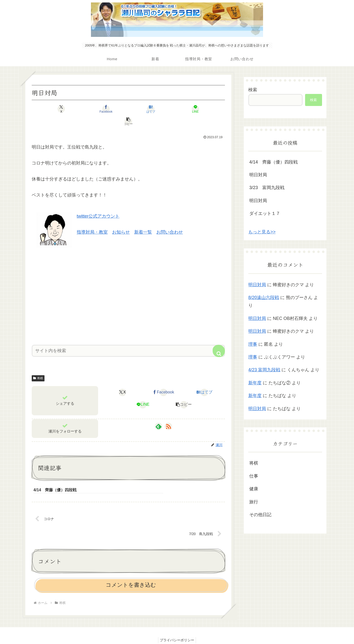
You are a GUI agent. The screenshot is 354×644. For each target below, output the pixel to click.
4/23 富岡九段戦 (264, 370)
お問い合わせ (170, 220)
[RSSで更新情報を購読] (168, 414)
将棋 (38, 366)
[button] (193, 109)
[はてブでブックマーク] (128, 109)
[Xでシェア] (63, 109)
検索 (253, 90)
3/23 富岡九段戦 (267, 188)
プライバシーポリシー (177, 629)
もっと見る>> (262, 232)
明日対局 (258, 175)
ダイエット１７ (265, 213)
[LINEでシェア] (161, 109)
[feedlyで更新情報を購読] (159, 414)
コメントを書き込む (131, 574)
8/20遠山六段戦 (264, 298)
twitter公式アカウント (98, 204)
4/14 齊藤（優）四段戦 (273, 162)
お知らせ (121, 220)
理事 (253, 344)
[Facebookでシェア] (96, 109)
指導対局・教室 (92, 220)
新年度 (255, 383)
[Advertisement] (128, 282)
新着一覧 (143, 220)
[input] (128, 338)
